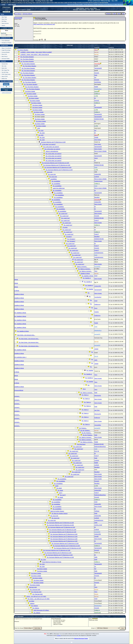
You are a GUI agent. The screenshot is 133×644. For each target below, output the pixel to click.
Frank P (97, 220)
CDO (39, 128)
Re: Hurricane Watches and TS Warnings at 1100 (55, 163)
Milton (91, 5)
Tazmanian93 (18, 18)
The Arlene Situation (23, 50)
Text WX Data (5, 72)
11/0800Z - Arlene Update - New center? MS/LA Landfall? (36, 52)
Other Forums (80, 8)
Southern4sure (98, 181)
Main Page (4, 17)
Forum (3, 41)
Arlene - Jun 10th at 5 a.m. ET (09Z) (36, 596)
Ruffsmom (97, 418)
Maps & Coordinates (7, 48)
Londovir (97, 460)
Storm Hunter (98, 149)
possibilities (54, 179)
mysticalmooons (99, 253)
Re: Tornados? (71, 239)
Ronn (96, 308)
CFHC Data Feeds (6, 74)
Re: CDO (41, 131)
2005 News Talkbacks (27, 14)
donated (59, 635)
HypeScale (3, 33)
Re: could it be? (63, 214)
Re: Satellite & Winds (87, 276)
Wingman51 (98, 396)
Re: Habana (34, 606)
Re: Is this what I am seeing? (51, 147)
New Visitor (12, 5)
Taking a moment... (82, 267)
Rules (93, 10)
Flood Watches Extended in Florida (52, 562)
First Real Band (81, 444)
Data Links (4, 68)
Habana (32, 603)
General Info (5, 64)
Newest (7, 41)
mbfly (96, 360)
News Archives (5, 23)
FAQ (89, 10)
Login (3, 5)
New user (76, 10)
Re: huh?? (63, 495)
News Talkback (18, 14)
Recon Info (4, 54)
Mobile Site (4, 79)
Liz (95, 566)
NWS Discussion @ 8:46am (41, 610)
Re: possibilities (56, 181)
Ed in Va (97, 451)
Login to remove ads (6, 93)
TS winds (65, 227)
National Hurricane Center (81, 639)
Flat (123, 14)
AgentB (96, 536)
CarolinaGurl (98, 297)
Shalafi (96, 137)
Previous (108, 14)
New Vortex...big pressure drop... (26, 335)
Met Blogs (4, 21)
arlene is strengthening (52, 151)
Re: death (59, 488)
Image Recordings (6, 50)
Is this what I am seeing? (49, 144)
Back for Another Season (57, 511)
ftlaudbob (97, 197)
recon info (50, 172)
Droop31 (97, 73)
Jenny (96, 158)
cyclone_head (98, 525)
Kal (95, 77)
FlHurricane (6, 7)
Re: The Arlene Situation (27, 57)
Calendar (98, 10)
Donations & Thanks (7, 43)
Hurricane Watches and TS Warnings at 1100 (53, 142)
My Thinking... (83, 428)
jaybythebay (98, 82)
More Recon (5, 56)
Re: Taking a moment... (84, 269)
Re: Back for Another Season (60, 513)
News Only (4, 19)
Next (118, 14)
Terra (96, 271)
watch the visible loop (59, 188)
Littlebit (96, 349)
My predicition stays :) (20, 357)
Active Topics (93, 8)
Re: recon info (52, 174)
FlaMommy (97, 304)
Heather (97, 312)
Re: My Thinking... (85, 430)
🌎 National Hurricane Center (6, 90)
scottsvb (97, 177)
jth (95, 98)
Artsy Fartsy (98, 140)
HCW (96, 276)
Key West (31, 601)
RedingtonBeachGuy (100, 447)
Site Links (4, 66)
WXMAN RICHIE (99, 119)
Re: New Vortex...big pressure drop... (29, 339)
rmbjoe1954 (98, 174)
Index (114, 14)
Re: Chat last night (35, 590)
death (57, 486)
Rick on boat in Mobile (100, 151)
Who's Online (83, 10)
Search (3, 25)
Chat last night (33, 587)
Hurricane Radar (6, 59)
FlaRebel (97, 511)
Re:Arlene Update (30, 91)
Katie (96, 75)
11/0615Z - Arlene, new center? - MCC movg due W (35, 54)
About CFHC (5, 76)
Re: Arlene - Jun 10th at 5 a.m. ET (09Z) (39, 599)
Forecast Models (6, 52)
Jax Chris (97, 410)
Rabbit (96, 87)
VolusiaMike (98, 425)
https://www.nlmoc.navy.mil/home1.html (44, 24)
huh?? (61, 493)
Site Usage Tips (5, 70)
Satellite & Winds (85, 273)
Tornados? (69, 237)
